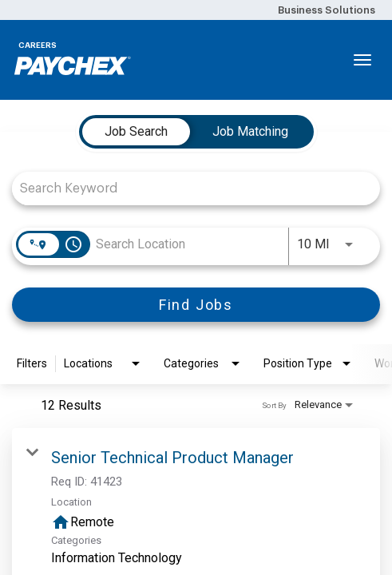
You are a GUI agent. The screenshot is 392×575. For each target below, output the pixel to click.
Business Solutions (327, 10)
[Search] (196, 305)
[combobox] (188, 188)
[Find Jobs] (196, 305)
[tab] (136, 132)
